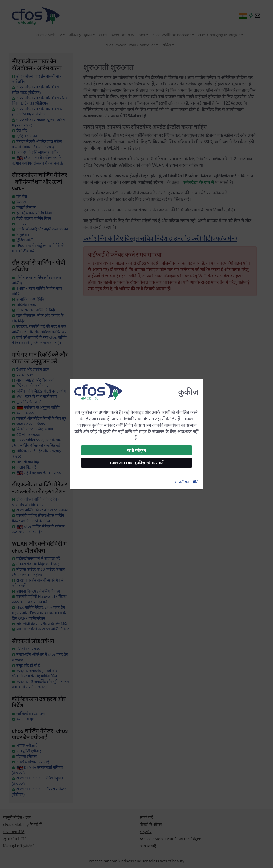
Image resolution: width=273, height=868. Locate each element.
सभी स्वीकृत (136, 450)
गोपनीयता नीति (187, 482)
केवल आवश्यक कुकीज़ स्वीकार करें (136, 463)
